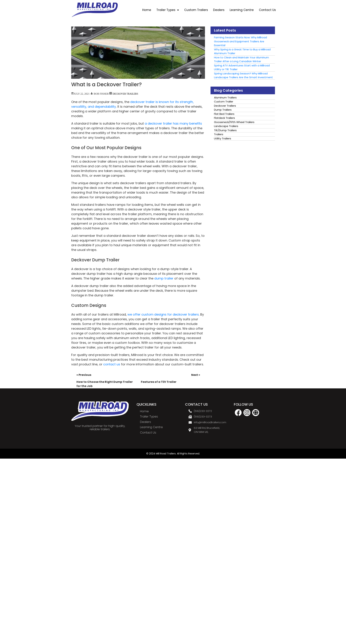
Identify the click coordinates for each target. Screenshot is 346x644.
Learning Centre (242, 10)
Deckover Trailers (125, 93)
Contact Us (267, 10)
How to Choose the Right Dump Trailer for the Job (106, 380)
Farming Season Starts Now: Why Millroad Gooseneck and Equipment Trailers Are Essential (240, 41)
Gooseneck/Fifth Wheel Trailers (234, 122)
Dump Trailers (223, 110)
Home (147, 10)
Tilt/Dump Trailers (225, 130)
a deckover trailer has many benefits (173, 123)
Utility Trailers (223, 138)
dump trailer (164, 278)
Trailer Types (168, 10)
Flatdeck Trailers (224, 118)
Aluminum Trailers (225, 97)
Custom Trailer (224, 101)
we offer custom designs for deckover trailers (163, 314)
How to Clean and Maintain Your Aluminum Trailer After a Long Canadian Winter (241, 59)
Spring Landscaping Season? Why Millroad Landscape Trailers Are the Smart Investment (243, 75)
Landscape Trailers (226, 126)
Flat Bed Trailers (224, 114)
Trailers (219, 134)
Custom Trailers (196, 10)
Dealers (219, 10)
